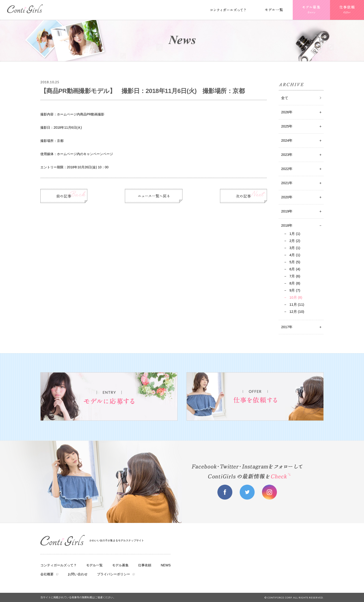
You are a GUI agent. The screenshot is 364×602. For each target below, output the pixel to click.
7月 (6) (295, 276)
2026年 (287, 112)
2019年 (287, 211)
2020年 (287, 197)
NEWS (166, 565)
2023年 (287, 155)
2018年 (287, 225)
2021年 (287, 183)
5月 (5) (295, 262)
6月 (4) (295, 269)
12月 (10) (297, 312)
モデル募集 (120, 565)
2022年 (287, 169)
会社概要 (47, 574)
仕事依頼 (145, 565)
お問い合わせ (78, 574)
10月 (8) (296, 297)
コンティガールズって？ (59, 565)
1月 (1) (295, 234)
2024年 (287, 140)
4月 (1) (295, 255)
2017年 (287, 327)
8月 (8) (295, 283)
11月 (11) (297, 304)
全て (285, 98)
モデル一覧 (94, 565)
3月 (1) (295, 248)
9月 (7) (295, 290)
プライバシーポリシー (114, 574)
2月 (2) (295, 241)
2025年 (287, 126)
